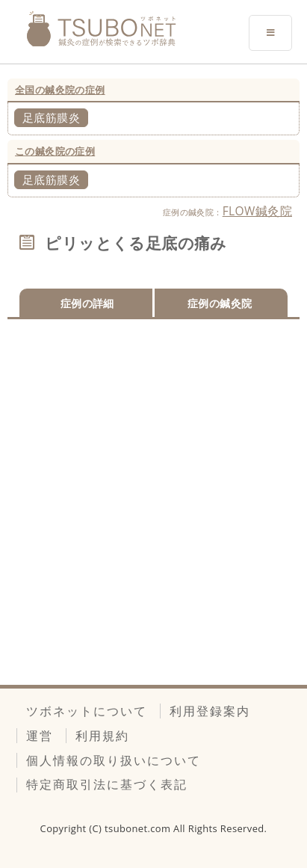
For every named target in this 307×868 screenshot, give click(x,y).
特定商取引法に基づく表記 (107, 784)
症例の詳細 (87, 303)
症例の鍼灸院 (220, 303)
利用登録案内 (210, 711)
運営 (40, 736)
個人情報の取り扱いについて (114, 760)
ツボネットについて (87, 711)
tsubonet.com (139, 828)
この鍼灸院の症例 (55, 151)
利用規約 (102, 736)
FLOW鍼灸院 (257, 211)
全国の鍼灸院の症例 (60, 90)
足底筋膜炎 (51, 117)
